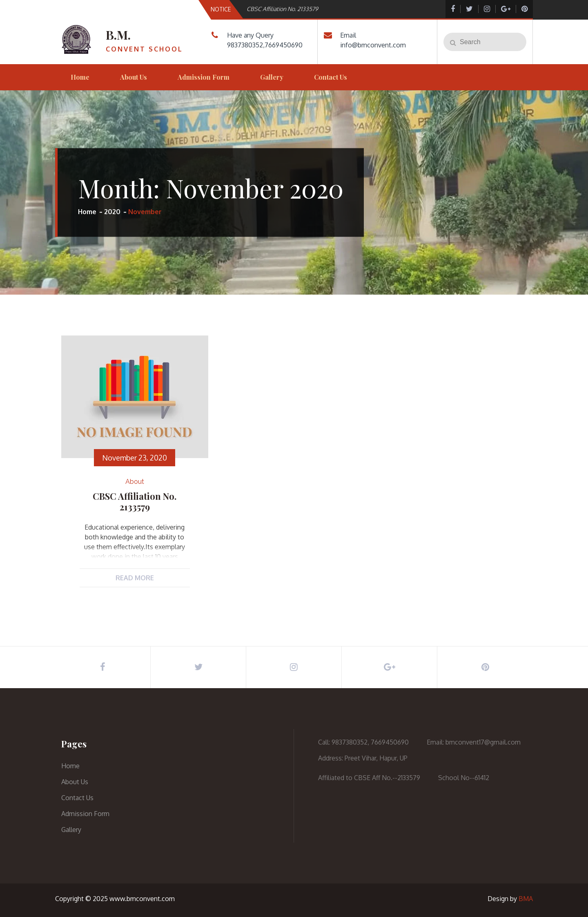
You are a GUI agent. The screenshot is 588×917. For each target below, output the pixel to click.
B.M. (118, 35)
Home (80, 77)
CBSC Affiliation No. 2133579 (282, 9)
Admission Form (204, 77)
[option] (332, 9)
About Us (134, 77)
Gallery (272, 77)
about (135, 482)
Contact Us (331, 77)
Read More (135, 578)
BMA (526, 899)
